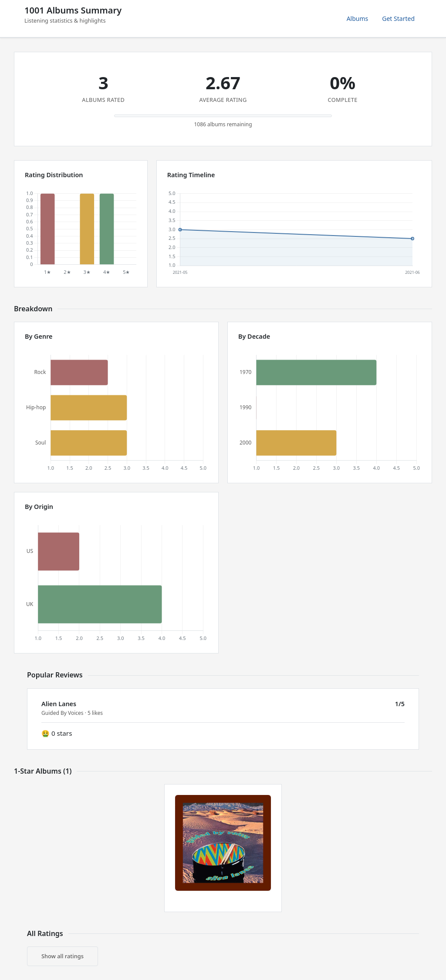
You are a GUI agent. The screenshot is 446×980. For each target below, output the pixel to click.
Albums (358, 19)
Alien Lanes (59, 704)
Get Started (398, 19)
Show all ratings (63, 956)
